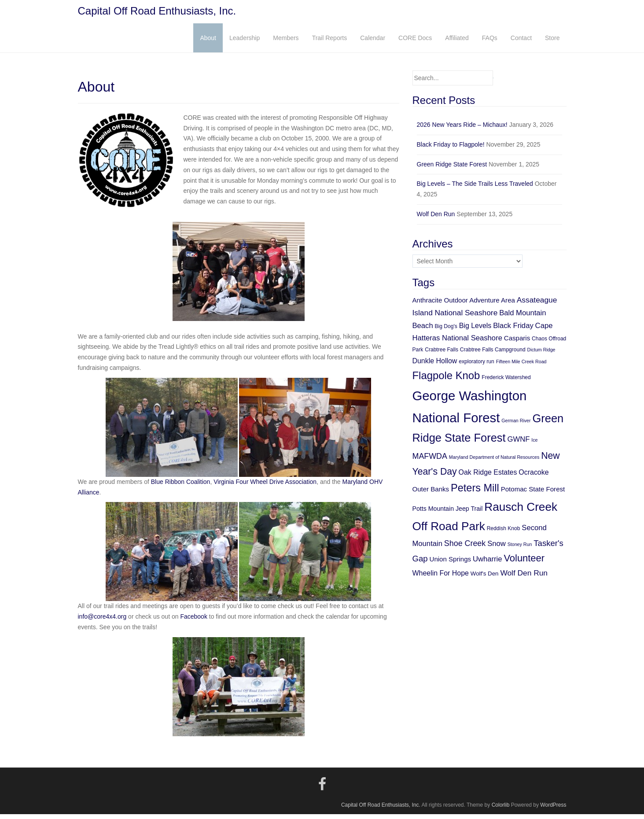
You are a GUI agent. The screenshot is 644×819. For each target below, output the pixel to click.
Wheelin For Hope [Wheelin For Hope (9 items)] (441, 578)
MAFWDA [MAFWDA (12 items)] (430, 461)
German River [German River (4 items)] (516, 425)
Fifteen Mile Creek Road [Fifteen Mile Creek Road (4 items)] (521, 366)
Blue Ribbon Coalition (181, 487)
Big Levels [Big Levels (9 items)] (475, 330)
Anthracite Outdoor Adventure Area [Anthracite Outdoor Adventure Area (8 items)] (464, 305)
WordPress (553, 810)
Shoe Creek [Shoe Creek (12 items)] (465, 548)
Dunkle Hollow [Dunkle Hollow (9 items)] (435, 366)
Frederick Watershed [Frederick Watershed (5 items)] (506, 382)
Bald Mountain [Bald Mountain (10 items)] (523, 318)
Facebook (193, 622)
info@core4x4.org (102, 622)
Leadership (245, 43)
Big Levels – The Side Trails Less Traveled (475, 189)
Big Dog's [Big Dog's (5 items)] (446, 331)
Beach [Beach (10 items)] (423, 330)
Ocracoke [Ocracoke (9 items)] (534, 477)
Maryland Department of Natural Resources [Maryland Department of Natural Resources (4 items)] (494, 462)
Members (286, 43)
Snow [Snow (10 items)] (497, 548)
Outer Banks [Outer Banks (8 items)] (431, 494)
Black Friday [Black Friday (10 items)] (513, 330)
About (208, 43)
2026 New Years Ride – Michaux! (462, 129)
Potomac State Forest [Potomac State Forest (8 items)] (533, 494)
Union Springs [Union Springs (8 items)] (451, 564)
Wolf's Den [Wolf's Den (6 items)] (485, 578)
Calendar (373, 43)
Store (552, 43)
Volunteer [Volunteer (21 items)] (524, 563)
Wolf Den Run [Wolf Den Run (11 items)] (524, 578)
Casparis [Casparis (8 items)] (517, 343)
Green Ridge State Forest (452, 169)
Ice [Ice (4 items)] (534, 445)
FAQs (490, 43)
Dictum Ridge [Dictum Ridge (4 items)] (541, 355)
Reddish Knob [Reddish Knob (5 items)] (504, 534)
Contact (521, 43)
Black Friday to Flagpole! (451, 149)
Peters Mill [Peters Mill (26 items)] (475, 493)
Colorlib (501, 810)
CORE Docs (415, 43)
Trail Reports (330, 43)
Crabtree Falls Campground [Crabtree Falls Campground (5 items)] (493, 355)
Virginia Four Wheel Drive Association (265, 487)
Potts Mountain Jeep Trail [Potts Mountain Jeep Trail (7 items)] (448, 513)
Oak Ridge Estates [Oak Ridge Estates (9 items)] (488, 477)
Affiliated (457, 43)
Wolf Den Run (436, 219)
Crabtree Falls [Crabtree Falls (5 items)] (442, 355)
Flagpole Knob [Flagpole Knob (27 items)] (446, 380)
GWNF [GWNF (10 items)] (518, 445)
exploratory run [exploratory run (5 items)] (476, 366)
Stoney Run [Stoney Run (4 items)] (520, 549)
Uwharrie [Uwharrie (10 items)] (488, 564)
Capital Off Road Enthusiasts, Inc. (157, 13)
